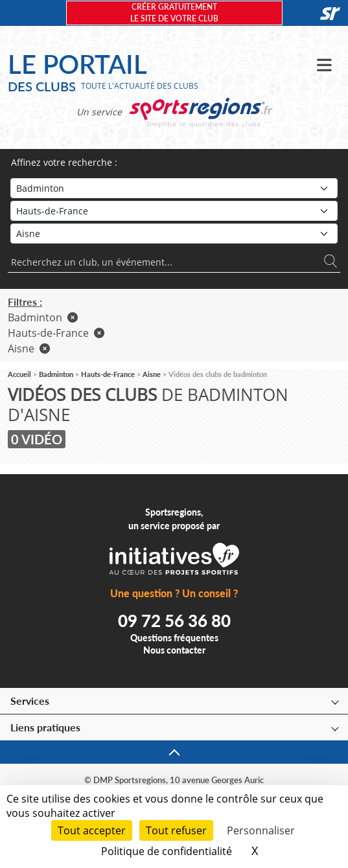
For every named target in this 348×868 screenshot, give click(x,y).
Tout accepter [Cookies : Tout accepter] (92, 830)
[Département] (174, 234)
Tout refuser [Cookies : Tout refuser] (176, 830)
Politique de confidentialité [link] (167, 851)
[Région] (174, 211)
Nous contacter (174, 650)
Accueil (19, 374)
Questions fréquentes (174, 638)
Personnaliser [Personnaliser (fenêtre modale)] (261, 830)
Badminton (43, 317)
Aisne (29, 348)
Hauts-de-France (56, 333)
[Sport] (174, 188)
